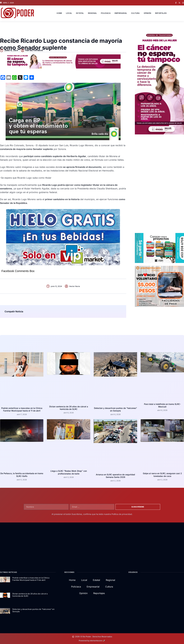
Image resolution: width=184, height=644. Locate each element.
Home (59, 13)
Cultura (135, 13)
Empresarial (121, 13)
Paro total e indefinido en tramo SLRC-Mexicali (162, 405)
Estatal (80, 13)
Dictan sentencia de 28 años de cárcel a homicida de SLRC (69, 408)
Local (69, 13)
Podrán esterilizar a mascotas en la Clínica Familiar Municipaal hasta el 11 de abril (22, 409)
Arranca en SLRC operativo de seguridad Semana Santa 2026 (115, 476)
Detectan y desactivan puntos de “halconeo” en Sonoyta (116, 409)
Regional (93, 13)
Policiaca (106, 13)
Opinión (147, 13)
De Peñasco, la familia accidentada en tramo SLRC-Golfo (22, 475)
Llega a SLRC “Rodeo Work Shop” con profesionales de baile (69, 472)
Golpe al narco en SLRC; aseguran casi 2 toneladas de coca (162, 475)
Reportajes (161, 13)
